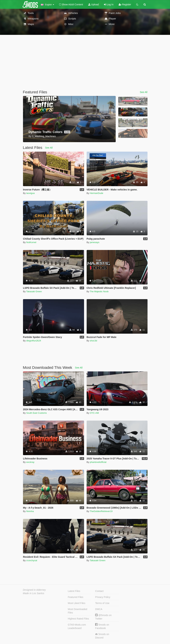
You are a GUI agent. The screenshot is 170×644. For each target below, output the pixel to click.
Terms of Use (102, 603)
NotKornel (31, 242)
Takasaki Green (34, 291)
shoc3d (93, 341)
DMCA (99, 609)
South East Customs (37, 413)
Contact (99, 591)
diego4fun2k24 (34, 341)
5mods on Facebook (102, 626)
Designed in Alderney (34, 590)
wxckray (30, 462)
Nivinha (30, 511)
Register (125, 4)
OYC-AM (94, 413)
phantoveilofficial (98, 462)
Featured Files (75, 597)
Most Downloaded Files (77, 611)
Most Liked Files (77, 603)
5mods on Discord (102, 636)
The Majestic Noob (99, 291)
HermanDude (96, 193)
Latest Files (74, 591)
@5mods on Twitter (103, 617)
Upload (93, 4)
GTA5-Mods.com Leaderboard (77, 626)
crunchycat (32, 560)
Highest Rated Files (78, 619)
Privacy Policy (103, 597)
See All (144, 92)
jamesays (95, 242)
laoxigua (30, 193)
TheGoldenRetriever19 (101, 511)
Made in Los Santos (34, 593)
